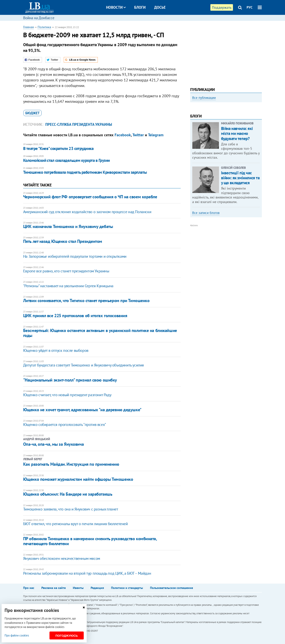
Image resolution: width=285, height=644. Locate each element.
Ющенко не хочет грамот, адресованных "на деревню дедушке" (82, 410)
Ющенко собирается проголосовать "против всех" (65, 425)
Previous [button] (193, 138)
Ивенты (78, 588)
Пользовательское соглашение (171, 588)
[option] (226, 138)
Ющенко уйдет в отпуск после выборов (56, 350)
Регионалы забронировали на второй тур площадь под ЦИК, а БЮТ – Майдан (87, 573)
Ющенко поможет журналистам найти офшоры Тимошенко (78, 479)
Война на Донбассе (39, 18)
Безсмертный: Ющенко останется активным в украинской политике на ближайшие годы (100, 333)
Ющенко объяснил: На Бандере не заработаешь (68, 494)
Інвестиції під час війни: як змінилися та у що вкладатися (240, 231)
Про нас (29, 588)
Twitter (138, 135)
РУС (250, 7)
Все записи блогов (206, 266)
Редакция (97, 588)
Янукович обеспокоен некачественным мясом (62, 558)
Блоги (140, 7)
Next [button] (259, 138)
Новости (116, 7)
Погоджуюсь (67, 636)
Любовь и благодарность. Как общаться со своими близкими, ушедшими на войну (220, 151)
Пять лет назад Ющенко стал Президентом (63, 241)
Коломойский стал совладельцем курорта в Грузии (66, 160)
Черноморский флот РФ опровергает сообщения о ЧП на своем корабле (90, 197)
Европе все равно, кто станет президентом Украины (66, 271)
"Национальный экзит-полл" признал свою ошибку (70, 380)
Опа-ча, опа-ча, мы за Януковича (53, 444)
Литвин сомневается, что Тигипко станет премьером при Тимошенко (86, 301)
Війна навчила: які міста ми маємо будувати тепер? (237, 187)
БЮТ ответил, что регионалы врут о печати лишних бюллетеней (76, 524)
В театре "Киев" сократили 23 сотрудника (58, 148)
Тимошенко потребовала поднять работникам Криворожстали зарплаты (85, 172)
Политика (44, 27)
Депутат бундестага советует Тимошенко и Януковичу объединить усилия (84, 365)
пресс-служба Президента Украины (79, 124)
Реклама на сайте (54, 588)
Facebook (123, 135)
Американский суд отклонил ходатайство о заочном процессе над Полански (87, 212)
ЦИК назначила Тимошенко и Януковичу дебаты (68, 226)
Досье (160, 7)
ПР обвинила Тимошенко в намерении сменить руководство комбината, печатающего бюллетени (90, 541)
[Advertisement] (226, 52)
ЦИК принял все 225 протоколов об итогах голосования (75, 316)
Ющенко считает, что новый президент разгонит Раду (67, 395)
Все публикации (204, 98)
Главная (28, 27)
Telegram (156, 135)
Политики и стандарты (127, 588)
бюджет (32, 113)
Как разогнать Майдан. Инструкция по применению (71, 464)
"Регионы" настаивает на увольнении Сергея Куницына (68, 286)
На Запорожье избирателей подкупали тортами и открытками (75, 256)
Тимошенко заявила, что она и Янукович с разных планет (71, 509)
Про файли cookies (17, 635)
